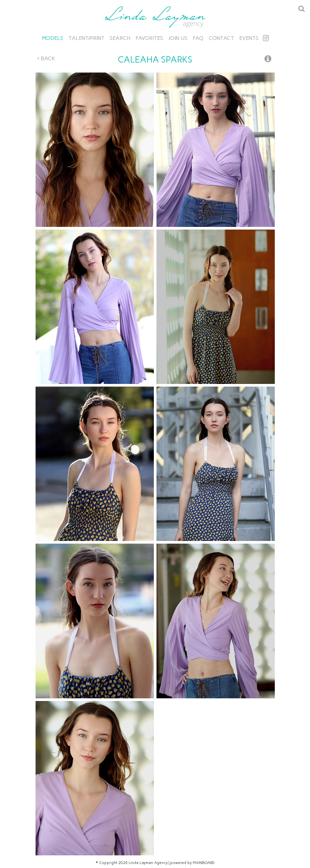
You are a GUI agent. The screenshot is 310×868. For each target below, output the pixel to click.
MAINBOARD (204, 863)
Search (120, 38)
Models (53, 38)
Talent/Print (86, 38)
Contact (221, 38)
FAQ (198, 38)
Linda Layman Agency (155, 17)
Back (46, 58)
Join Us (178, 38)
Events (249, 38)
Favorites (149, 38)
